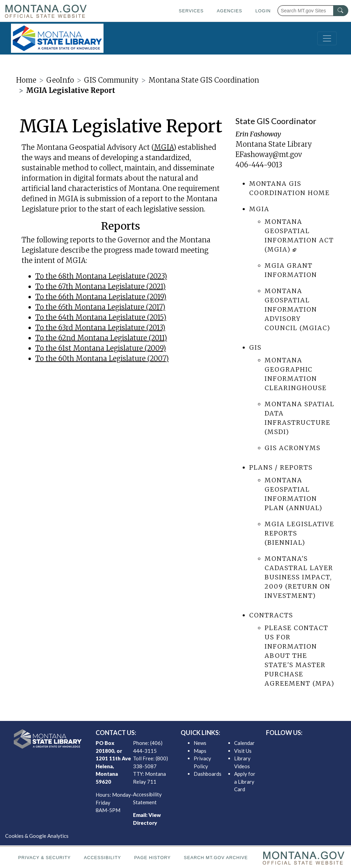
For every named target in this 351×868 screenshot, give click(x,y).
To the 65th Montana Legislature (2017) (100, 307)
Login (263, 11)
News (200, 743)
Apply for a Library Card (245, 781)
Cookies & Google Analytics (37, 836)
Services (191, 11)
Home (26, 80)
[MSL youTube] (320, 745)
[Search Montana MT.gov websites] (313, 11)
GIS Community (111, 80)
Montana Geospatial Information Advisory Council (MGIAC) (298, 309)
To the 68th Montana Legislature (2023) (101, 276)
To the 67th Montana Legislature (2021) (100, 286)
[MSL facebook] (287, 745)
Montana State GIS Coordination (204, 80)
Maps (200, 751)
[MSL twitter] (298, 745)
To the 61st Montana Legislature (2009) (101, 348)
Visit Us (243, 751)
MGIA (164, 147)
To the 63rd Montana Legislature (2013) (100, 328)
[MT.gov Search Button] (341, 11)
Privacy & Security (44, 858)
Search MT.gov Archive (216, 858)
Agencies (229, 11)
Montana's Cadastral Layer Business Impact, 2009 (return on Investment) (299, 577)
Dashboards (208, 774)
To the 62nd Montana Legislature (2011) (101, 338)
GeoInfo (60, 80)
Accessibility (102, 858)
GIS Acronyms (293, 448)
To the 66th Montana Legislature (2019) (101, 297)
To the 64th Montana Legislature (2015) (101, 317)
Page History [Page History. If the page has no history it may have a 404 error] (152, 858)
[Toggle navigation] (327, 38)
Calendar (244, 743)
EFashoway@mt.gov (269, 154)
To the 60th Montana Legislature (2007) (102, 358)
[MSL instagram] (309, 745)
